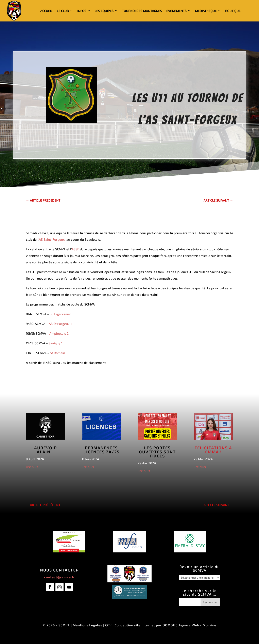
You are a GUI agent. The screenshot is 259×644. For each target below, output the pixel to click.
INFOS (82, 11)
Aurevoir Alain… (46, 450)
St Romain (57, 353)
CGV (108, 625)
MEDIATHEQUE (206, 11)
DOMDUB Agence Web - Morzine (189, 625)
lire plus (32, 467)
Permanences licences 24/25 (102, 450)
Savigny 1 (55, 343)
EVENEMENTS (176, 11)
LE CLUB (63, 11)
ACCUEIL (46, 11)
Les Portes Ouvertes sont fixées (157, 452)
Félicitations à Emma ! (213, 450)
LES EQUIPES (104, 11)
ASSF (75, 249)
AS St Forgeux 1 (60, 324)
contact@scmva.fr (59, 577)
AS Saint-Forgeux (52, 239)
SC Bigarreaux (60, 314)
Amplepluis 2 (59, 333)
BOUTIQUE (233, 11)
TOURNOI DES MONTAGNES (142, 11)
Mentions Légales (88, 625)
